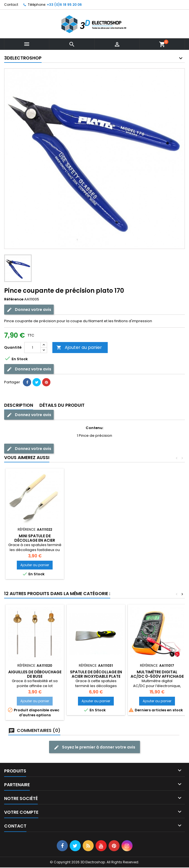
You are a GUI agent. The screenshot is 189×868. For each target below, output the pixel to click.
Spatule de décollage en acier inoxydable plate (96, 674)
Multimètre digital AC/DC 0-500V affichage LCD (157, 676)
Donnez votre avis (29, 310)
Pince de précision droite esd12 (35, 538)
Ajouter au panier (79, 347)
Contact (11, 5)
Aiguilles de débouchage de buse (96, 538)
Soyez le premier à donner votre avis (94, 747)
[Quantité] (33, 348)
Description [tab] (19, 405)
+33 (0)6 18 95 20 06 (64, 5)
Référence (14, 299)
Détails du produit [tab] (62, 405)
